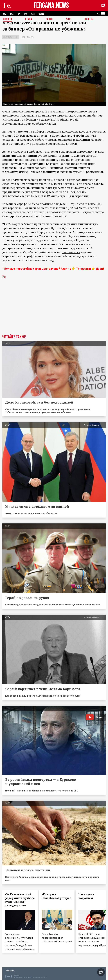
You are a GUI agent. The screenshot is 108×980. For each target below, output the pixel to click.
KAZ (5, 14)
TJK (19, 14)
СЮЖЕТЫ (89, 19)
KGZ (12, 14)
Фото (69, 19)
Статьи (29, 19)
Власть (30, 37)
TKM (26, 14)
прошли (40, 224)
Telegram (82, 268)
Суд (23, 37)
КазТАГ (52, 124)
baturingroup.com (34, 977)
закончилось (71, 252)
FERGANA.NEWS (51, 6)
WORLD (41, 14)
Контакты (10, 970)
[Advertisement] (54, 311)
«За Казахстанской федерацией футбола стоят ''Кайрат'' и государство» (20, 900)
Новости (8, 19)
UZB (33, 14)
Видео (49, 19)
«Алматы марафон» (25, 180)
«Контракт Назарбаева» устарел (56, 896)
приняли (32, 184)
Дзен (99, 268)
